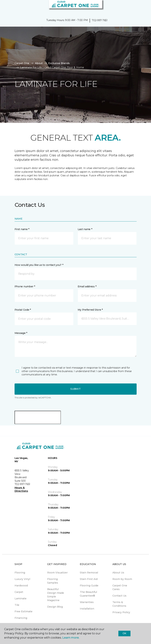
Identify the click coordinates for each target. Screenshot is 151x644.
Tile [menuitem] (17, 605)
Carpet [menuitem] (19, 592)
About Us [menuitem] (118, 573)
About (39, 63)
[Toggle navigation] (5, 7)
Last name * (85, 229)
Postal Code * (23, 310)
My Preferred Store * (90, 310)
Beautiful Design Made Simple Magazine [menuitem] (56, 595)
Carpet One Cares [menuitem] (120, 587)
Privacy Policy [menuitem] (121, 612)
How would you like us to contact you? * (39, 265)
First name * (22, 229)
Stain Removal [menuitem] (89, 573)
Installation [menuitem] (87, 609)
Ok (124, 633)
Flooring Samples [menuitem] (53, 581)
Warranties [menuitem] (87, 602)
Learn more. (71, 638)
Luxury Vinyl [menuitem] (22, 579)
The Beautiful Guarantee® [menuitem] (88, 594)
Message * (21, 333)
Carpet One (22, 63)
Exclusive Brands (59, 63)
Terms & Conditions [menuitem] (119, 604)
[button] (138, 7)
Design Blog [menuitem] (55, 607)
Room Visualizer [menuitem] (57, 573)
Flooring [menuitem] (20, 573)
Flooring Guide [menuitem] (89, 586)
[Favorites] (142, 7)
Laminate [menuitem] (21, 598)
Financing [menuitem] (21, 618)
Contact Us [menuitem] (119, 596)
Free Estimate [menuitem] (24, 611)
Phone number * (25, 286)
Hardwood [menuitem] (21, 586)
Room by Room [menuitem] (122, 579)
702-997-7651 (100, 20)
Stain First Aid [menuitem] (89, 579)
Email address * (87, 286)
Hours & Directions (21, 489)
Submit (75, 389)
